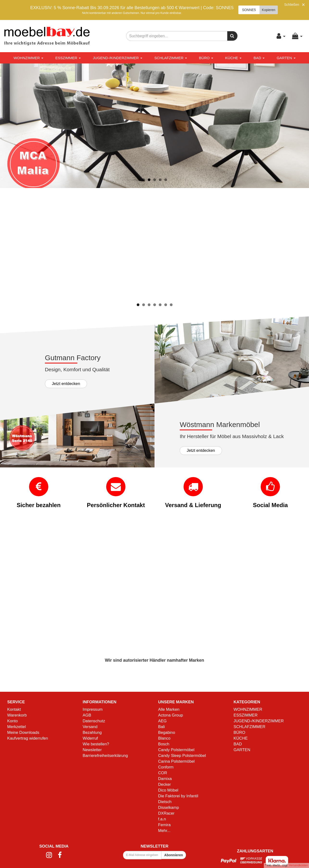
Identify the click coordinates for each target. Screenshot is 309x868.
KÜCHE (233, 58)
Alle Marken (169, 709)
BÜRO (206, 58)
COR (163, 773)
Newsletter (92, 750)
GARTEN (286, 58)
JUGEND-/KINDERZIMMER (117, 58)
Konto (12, 721)
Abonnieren (174, 855)
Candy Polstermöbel (176, 750)
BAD (259, 58)
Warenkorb (17, 715)
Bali (161, 727)
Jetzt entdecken (66, 383)
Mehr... (164, 830)
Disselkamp (169, 807)
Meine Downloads (23, 733)
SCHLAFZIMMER (171, 58)
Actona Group (171, 715)
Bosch (164, 744)
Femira (164, 825)
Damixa (165, 779)
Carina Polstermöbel (176, 761)
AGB (87, 715)
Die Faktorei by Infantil (178, 796)
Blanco (164, 738)
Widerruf (90, 738)
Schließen (292, 5)
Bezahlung (92, 733)
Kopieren (269, 10)
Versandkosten (298, 865)
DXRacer (166, 813)
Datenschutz (94, 721)
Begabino (167, 733)
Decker (164, 784)
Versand (90, 727)
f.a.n (162, 819)
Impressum (93, 709)
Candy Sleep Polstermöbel (182, 756)
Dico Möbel (168, 790)
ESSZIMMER (68, 58)
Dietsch (165, 802)
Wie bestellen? (96, 744)
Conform (166, 767)
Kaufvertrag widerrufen (28, 738)
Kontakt (14, 709)
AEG (162, 721)
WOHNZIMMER (28, 58)
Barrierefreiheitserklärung (105, 756)
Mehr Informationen (31, 285)
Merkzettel (16, 727)
